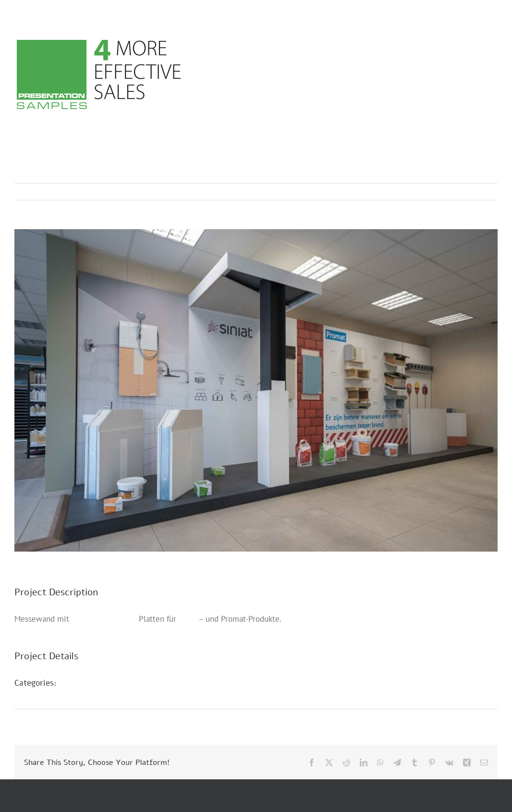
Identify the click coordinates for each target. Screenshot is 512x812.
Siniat (189, 619)
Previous (448, 192)
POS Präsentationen (104, 683)
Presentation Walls (104, 619)
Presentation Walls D (106, 695)
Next (481, 192)
